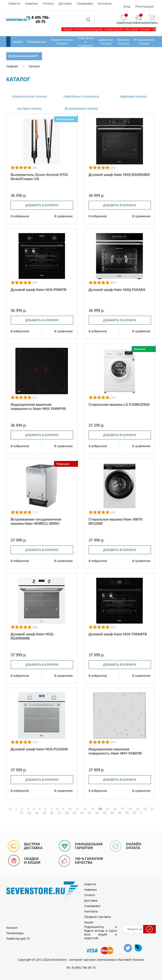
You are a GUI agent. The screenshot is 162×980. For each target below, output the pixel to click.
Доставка (65, 4)
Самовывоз (85, 4)
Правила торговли (98, 917)
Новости (14, 4)
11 (77, 809)
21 (153, 809)
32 (97, 813)
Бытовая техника (29, 108)
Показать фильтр (23, 56)
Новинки (32, 4)
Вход (127, 6)
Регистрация (144, 6)
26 (52, 813)
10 (70, 809)
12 (85, 809)
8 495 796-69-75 (41, 19)
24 (37, 813)
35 (120, 813)
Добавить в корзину (42, 205)
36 (127, 813)
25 (44, 813)
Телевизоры (37, 42)
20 (145, 809)
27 (59, 813)
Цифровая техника (133, 96)
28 (67, 813)
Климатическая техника (29, 96)
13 (92, 809)
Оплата (48, 4)
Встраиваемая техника (81, 108)
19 (138, 809)
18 (130, 809)
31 (89, 813)
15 (107, 809)
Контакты (105, 4)
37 (135, 813)
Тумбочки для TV (18, 938)
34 (112, 813)
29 (74, 813)
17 (122, 809)
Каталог (12, 928)
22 (22, 813)
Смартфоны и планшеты (81, 96)
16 (115, 809)
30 (82, 813)
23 (29, 813)
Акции (18, 42)
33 (105, 813)
